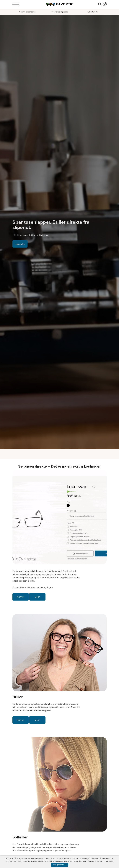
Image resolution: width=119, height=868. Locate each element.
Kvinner (21, 597)
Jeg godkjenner (60, 865)
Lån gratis (20, 244)
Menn (37, 597)
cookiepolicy (108, 861)
